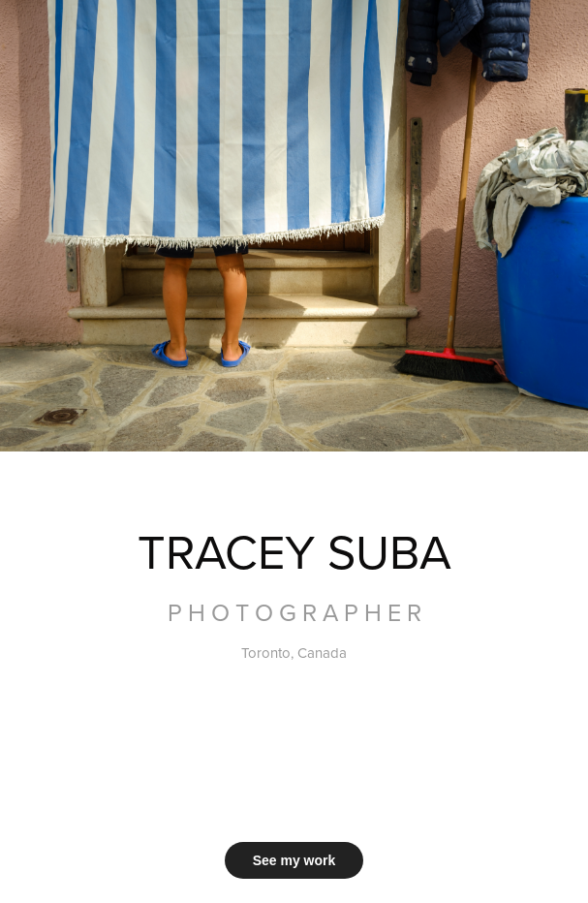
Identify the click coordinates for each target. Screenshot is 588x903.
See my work (294, 860)
